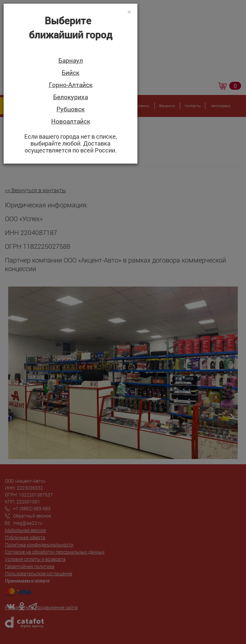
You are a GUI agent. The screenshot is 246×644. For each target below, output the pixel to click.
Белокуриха (71, 97)
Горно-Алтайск (71, 85)
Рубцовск (71, 109)
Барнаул (71, 61)
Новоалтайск (71, 121)
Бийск (71, 73)
